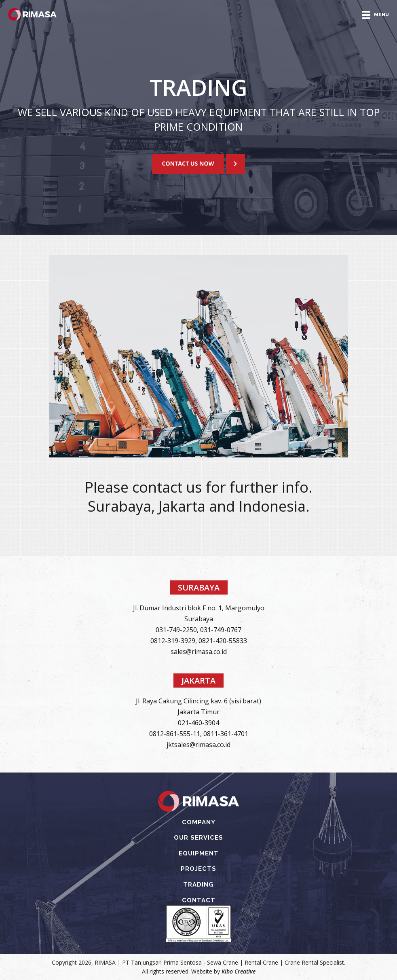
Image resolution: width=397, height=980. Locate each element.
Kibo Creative (239, 971)
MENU (376, 15)
